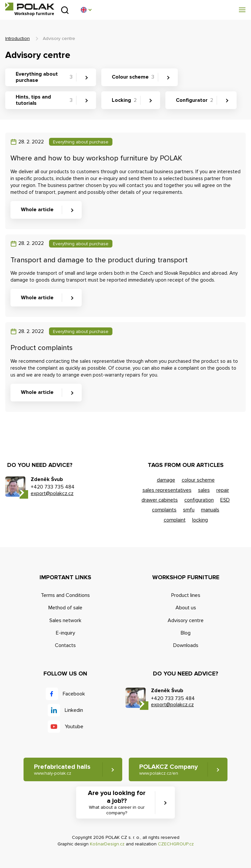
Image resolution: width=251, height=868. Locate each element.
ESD (225, 500)
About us (186, 608)
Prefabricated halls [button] (62, 770)
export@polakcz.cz (52, 493)
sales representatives (167, 490)
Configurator (194, 100)
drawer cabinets (160, 500)
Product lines (186, 595)
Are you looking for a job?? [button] (117, 803)
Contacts (65, 645)
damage (166, 480)
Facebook (74, 694)
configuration (199, 500)
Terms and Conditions (65, 595)
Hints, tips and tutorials (44, 100)
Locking (124, 100)
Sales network (65, 620)
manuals (210, 510)
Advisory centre (186, 620)
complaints (164, 510)
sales (204, 490)
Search (65, 10)
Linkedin (74, 710)
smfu (189, 510)
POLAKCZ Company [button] (168, 770)
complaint (175, 520)
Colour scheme (133, 77)
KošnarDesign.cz (107, 844)
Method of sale (65, 608)
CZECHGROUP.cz (176, 844)
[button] (86, 10)
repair (223, 490)
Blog (186, 633)
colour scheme (198, 480)
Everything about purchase (44, 77)
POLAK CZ (30, 7)
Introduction (17, 38)
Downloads (186, 645)
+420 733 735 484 (53, 487)
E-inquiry (66, 633)
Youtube (74, 727)
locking (200, 520)
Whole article (37, 210)
